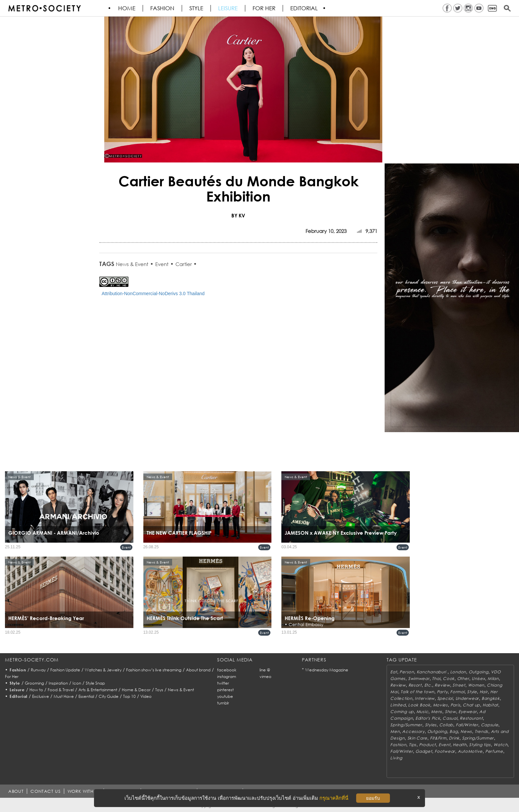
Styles (431, 725)
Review (398, 685)
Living (396, 758)
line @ (265, 670)
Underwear (467, 698)
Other (463, 678)
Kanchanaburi (432, 672)
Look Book (419, 705)
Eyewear (468, 712)
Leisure (228, 8)
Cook (449, 678)
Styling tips (480, 745)
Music (423, 712)
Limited (398, 705)
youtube (225, 696)
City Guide (109, 696)
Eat (394, 672)
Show (450, 712)
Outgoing (479, 672)
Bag (454, 731)
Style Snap (95, 683)
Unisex (478, 678)
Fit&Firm (438, 738)
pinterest (225, 690)
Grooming (34, 683)
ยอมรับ (373, 798)
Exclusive (41, 696)
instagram (227, 677)
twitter (223, 683)
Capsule (490, 725)
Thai (436, 678)
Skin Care (417, 738)
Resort (415, 685)
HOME (127, 8)
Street (459, 685)
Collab (446, 725)
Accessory (413, 731)
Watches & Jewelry (103, 670)
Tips (413, 745)
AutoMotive (470, 751)
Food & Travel (61, 690)
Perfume (494, 751)
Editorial (304, 8)
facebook (227, 670)
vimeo (265, 677)
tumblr (223, 703)
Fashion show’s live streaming (154, 670)
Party (442, 692)
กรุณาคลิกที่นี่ (334, 798)
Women (476, 685)
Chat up (471, 705)
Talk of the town (417, 692)
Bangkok (491, 698)
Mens (437, 712)
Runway (38, 670)
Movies (440, 705)
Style (197, 8)
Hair (484, 692)
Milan (493, 678)
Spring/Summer (406, 725)
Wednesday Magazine (327, 670)
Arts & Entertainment (98, 690)
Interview (425, 698)
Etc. (428, 685)
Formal (457, 692)
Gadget (424, 751)
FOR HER (264, 8)
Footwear (445, 751)
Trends (481, 731)
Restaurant (471, 718)
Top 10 (129, 696)
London (458, 672)
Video (146, 696)
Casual (450, 718)
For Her (12, 677)
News (466, 731)
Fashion (163, 8)
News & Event (132, 264)
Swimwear (419, 678)
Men (395, 731)
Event (162, 264)
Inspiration (58, 683)
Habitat (490, 705)
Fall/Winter (467, 725)
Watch (501, 745)
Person (407, 672)
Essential (86, 696)
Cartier (184, 264)
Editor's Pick (428, 718)
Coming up (402, 712)
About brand (198, 670)
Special (445, 698)
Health (460, 745)
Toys (159, 690)
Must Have (64, 696)
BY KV (238, 215)
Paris (455, 705)
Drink (454, 738)
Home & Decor (136, 690)
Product (427, 745)
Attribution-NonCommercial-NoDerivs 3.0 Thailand (153, 293)
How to (36, 690)
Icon (77, 683)
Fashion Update (65, 670)
